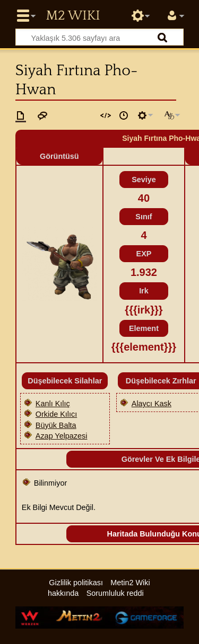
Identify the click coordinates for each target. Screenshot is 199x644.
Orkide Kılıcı (56, 414)
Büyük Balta (56, 425)
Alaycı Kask (152, 404)
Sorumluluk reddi (115, 593)
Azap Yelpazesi (62, 436)
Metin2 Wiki (73, 16)
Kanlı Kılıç (53, 404)
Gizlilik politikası (76, 583)
